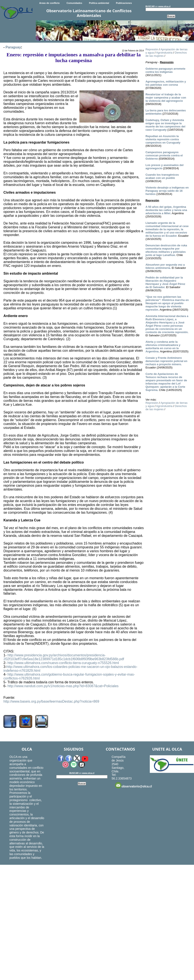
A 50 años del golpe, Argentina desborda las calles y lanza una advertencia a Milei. (166, 210)
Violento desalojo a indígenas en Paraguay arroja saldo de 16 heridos (167, 191)
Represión (152, 49)
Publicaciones (124, 3)
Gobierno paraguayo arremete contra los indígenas (165, 70)
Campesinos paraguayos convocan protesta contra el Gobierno (164, 155)
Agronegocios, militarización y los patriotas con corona (166, 83)
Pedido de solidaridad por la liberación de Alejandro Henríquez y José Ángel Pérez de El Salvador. (165, 282)
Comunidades (74, 3)
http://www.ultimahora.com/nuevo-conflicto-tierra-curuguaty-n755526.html (63, 663)
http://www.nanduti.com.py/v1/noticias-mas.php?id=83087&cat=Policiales (63, 686)
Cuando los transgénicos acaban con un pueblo (162, 176)
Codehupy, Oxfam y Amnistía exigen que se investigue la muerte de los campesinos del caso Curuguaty (165, 125)
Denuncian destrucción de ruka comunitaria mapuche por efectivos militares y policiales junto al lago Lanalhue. (166, 250)
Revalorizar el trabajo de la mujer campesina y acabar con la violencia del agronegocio (166, 98)
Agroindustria (164, 53)
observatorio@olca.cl (133, 785)
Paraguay (13, 47)
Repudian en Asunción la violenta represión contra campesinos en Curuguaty (163, 139)
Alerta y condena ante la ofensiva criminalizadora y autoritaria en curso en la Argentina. (163, 347)
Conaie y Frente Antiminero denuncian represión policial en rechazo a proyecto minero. (166, 361)
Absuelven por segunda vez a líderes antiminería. (165, 266)
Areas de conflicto (49, 3)
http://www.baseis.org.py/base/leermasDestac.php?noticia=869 (51, 701)
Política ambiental (99, 3)
